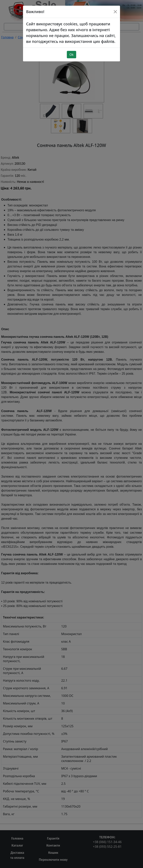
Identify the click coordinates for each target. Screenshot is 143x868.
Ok (71, 53)
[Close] (115, 10)
